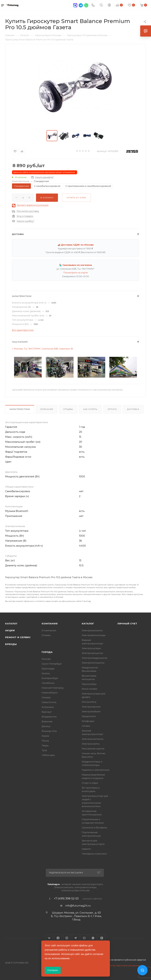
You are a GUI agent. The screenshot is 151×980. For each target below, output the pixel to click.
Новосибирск (50, 693)
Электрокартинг (91, 707)
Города (47, 652)
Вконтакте (49, 938)
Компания (50, 624)
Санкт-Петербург (52, 664)
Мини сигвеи (89, 689)
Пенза (45, 741)
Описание (47, 409)
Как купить (90, 409)
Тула (44, 750)
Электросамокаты (92, 630)
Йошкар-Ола (49, 731)
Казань (46, 673)
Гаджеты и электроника (96, 770)
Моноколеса (89, 702)
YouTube (84, 938)
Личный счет (127, 624)
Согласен (53, 970)
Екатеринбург (50, 678)
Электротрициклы (92, 653)
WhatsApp (93, 938)
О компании (49, 630)
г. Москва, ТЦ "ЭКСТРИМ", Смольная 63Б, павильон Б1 (43, 349)
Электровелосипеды (94, 635)
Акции (10, 630)
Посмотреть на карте (76, 273)
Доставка (133, 409)
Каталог (11, 624)
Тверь (45, 745)
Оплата (112, 409)
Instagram (67, 938)
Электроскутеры (91, 648)
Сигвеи (86, 726)
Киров (45, 736)
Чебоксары (48, 755)
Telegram (75, 938)
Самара (46, 697)
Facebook (58, 938)
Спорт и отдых (90, 783)
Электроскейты (91, 744)
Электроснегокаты (93, 739)
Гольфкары (88, 721)
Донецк (46, 726)
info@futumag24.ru (78, 906)
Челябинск (48, 683)
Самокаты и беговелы (94, 828)
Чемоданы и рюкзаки (94, 854)
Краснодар (48, 669)
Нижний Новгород (53, 688)
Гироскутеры (89, 684)
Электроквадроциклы (95, 658)
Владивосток (49, 717)
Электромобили (91, 711)
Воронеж (47, 721)
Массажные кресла (93, 749)
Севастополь (49, 702)
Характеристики (20, 409)
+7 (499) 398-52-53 (66, 899)
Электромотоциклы (93, 663)
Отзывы (68, 409)
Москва (46, 659)
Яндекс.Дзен (102, 938)
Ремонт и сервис (18, 637)
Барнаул (47, 712)
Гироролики (89, 716)
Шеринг (86, 849)
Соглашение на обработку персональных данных (113, 965)
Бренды (11, 644)
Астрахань (48, 707)
